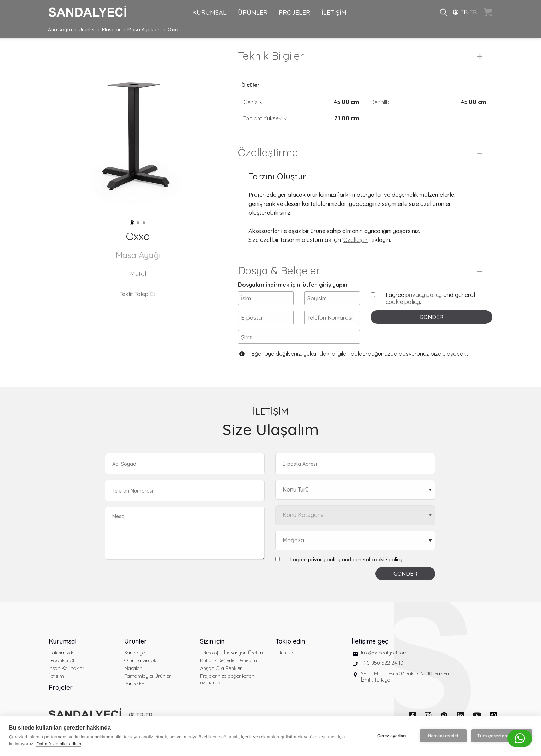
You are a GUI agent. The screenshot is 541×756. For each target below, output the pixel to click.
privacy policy (424, 295)
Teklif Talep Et (137, 294)
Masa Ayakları (144, 30)
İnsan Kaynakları (67, 668)
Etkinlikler (286, 653)
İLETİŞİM (334, 13)
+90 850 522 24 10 (382, 663)
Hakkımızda (62, 653)
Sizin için (212, 641)
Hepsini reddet (443, 736)
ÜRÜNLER (253, 13)
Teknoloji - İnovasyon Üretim (232, 653)
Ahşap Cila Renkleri (221, 668)
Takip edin (290, 641)
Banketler (134, 684)
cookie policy (403, 302)
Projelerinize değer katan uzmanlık (227, 679)
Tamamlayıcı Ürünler (148, 676)
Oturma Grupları (142, 660)
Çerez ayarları (392, 736)
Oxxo (174, 30)
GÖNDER (431, 317)
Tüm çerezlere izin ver (502, 736)
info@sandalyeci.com (384, 653)
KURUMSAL (209, 13)
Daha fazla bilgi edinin (59, 744)
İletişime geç (370, 641)
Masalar (111, 30)
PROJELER (294, 13)
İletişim (56, 676)
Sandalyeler (137, 653)
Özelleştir (356, 240)
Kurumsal (63, 641)
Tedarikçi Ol (61, 660)
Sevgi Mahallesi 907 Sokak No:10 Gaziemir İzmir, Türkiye (407, 677)
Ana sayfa (60, 30)
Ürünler (87, 30)
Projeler (61, 687)
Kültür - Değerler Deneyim (229, 660)
